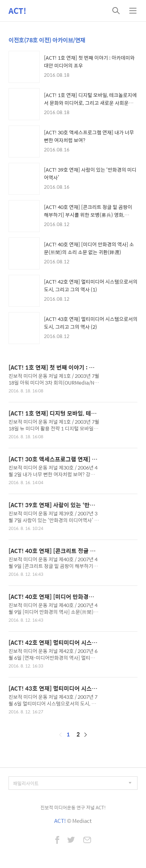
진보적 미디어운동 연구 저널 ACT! (73, 807)
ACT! (17, 11)
